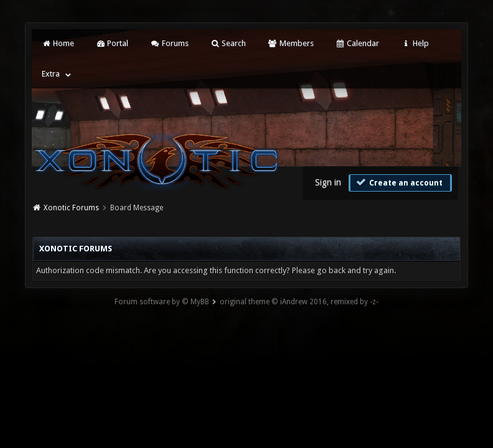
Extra (51, 74)
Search (228, 43)
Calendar (357, 43)
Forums (169, 43)
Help (415, 43)
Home (58, 43)
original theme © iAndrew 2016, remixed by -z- (299, 302)
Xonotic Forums (71, 208)
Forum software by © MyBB (162, 302)
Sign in (328, 182)
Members (290, 43)
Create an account (399, 182)
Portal (112, 43)
